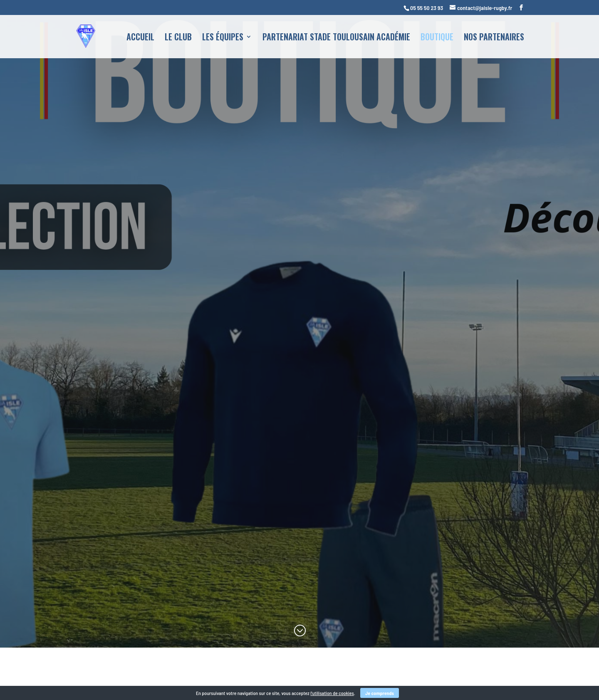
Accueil (140, 38)
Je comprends (380, 693)
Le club (178, 38)
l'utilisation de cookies (332, 693)
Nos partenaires (494, 38)
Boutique (437, 38)
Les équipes (223, 38)
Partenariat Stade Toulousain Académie (336, 38)
